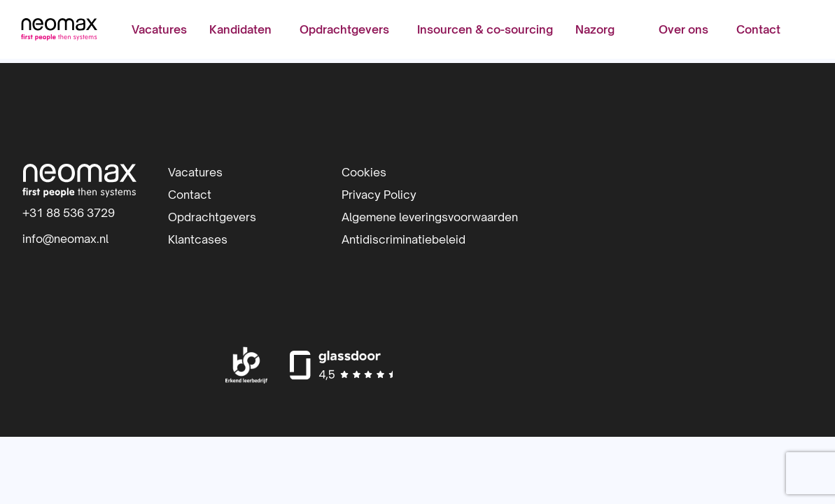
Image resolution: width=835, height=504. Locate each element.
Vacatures (159, 31)
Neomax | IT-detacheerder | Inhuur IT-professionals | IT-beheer (61, 31)
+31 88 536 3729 (69, 213)
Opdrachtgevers (344, 31)
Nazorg (595, 31)
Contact (757, 31)
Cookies (364, 172)
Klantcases (198, 239)
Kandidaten (240, 31)
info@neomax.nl (65, 239)
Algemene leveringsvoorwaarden (430, 217)
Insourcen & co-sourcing (485, 31)
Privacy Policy (379, 195)
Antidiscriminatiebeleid (404, 239)
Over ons (682, 31)
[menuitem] (159, 31)
